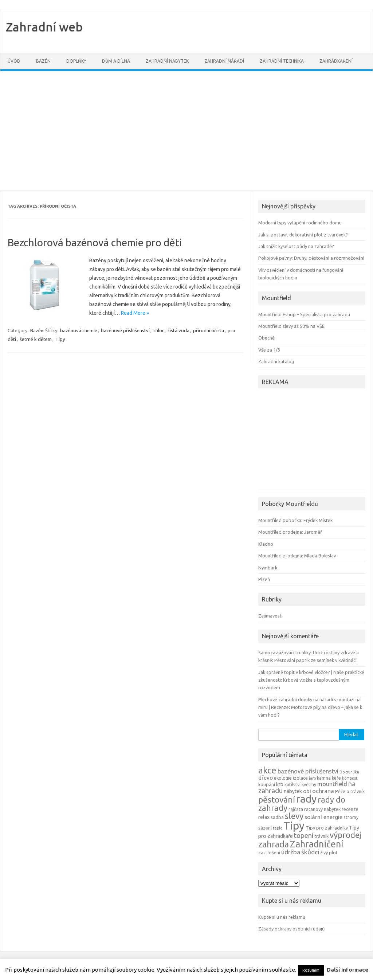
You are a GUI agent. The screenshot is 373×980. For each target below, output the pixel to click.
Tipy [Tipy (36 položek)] (294, 826)
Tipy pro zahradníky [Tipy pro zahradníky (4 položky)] (327, 828)
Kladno (266, 544)
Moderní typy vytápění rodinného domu (300, 223)
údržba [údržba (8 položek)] (291, 852)
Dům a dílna (116, 61)
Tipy (60, 339)
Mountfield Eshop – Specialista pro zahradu (304, 314)
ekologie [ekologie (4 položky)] (283, 778)
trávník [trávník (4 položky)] (321, 836)
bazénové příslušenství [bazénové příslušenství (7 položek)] (308, 771)
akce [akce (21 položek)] (267, 770)
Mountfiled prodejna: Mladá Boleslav (297, 556)
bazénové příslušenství (125, 330)
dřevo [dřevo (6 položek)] (266, 778)
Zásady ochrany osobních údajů (291, 929)
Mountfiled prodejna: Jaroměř (290, 532)
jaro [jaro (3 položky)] (312, 778)
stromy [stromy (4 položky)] (351, 817)
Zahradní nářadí (224, 61)
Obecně (266, 338)
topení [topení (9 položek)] (304, 835)
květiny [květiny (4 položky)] (309, 784)
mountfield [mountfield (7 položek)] (332, 784)
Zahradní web (44, 27)
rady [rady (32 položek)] (306, 799)
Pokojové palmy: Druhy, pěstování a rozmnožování (311, 258)
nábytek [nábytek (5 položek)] (293, 791)
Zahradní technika (282, 61)
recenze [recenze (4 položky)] (350, 809)
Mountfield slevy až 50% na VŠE (291, 326)
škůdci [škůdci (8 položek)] (310, 852)
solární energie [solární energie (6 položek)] (323, 817)
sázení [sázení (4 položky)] (265, 828)
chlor (159, 330)
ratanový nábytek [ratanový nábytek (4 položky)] (322, 809)
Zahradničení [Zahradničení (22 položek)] (317, 844)
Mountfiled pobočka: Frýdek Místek (295, 520)
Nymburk (268, 568)
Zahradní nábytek (167, 61)
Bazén (43, 61)
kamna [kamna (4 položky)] (324, 778)
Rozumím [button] (311, 970)
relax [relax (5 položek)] (264, 817)
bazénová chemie (79, 330)
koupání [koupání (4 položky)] (267, 784)
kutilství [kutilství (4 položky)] (292, 784)
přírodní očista (209, 330)
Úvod (14, 61)
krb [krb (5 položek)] (280, 784)
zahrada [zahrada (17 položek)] (274, 844)
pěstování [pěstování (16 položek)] (277, 799)
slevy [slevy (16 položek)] (294, 816)
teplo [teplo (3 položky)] (278, 828)
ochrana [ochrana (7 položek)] (323, 791)
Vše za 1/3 (269, 350)
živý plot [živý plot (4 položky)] (329, 852)
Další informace (348, 970)
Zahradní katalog (276, 361)
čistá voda (178, 330)
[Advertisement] (186, 131)
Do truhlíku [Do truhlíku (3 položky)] (349, 772)
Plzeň (264, 579)
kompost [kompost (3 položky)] (350, 778)
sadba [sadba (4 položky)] (277, 817)
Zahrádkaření (336, 61)
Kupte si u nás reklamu (282, 917)
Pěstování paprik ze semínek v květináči (315, 660)
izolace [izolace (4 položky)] (300, 778)
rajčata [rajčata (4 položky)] (296, 809)
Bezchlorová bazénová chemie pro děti (95, 242)
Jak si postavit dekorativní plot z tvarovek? (303, 235)
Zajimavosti (270, 616)
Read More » (135, 313)
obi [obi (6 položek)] (307, 791)
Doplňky (76, 61)
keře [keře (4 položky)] (336, 778)
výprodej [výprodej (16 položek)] (345, 835)
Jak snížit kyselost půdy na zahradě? (296, 246)
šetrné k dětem (36, 339)
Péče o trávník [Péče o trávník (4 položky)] (350, 791)
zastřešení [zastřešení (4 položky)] (269, 852)
